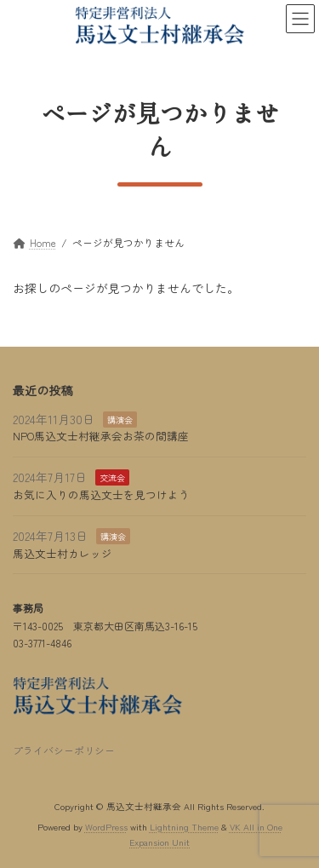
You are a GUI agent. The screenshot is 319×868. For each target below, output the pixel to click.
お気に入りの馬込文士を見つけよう (101, 494)
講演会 (120, 420)
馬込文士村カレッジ (63, 553)
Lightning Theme (184, 828)
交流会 (112, 477)
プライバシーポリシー (64, 750)
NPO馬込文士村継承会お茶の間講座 (101, 437)
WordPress (106, 828)
